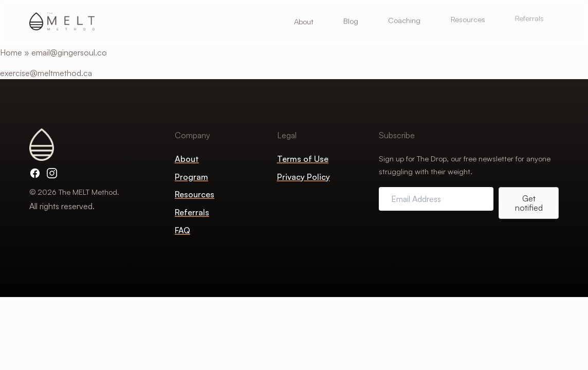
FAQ (182, 230)
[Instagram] (52, 173)
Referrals (192, 212)
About (187, 159)
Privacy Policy (304, 177)
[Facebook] (35, 173)
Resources (195, 194)
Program (191, 177)
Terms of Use (303, 159)
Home (11, 52)
